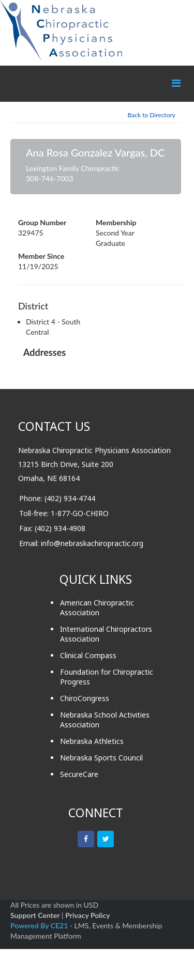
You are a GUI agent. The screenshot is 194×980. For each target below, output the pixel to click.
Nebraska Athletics (92, 741)
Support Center (35, 915)
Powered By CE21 (40, 925)
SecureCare (79, 774)
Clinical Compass (88, 655)
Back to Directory (152, 115)
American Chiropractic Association (97, 608)
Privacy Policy (87, 915)
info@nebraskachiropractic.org (92, 543)
